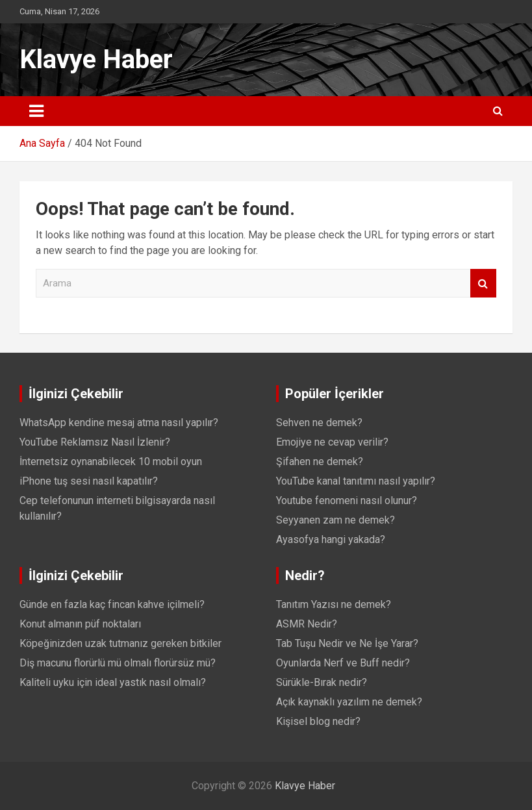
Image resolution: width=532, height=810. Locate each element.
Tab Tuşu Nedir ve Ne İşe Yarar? (347, 643)
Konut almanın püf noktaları (80, 624)
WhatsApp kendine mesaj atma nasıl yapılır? (119, 423)
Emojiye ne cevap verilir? (332, 442)
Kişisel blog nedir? (318, 721)
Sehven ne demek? (319, 423)
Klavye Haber (96, 59)
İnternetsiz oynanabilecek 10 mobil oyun (111, 462)
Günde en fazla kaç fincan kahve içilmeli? (112, 604)
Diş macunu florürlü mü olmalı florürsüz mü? (118, 663)
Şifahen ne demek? (320, 462)
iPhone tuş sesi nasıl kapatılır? (89, 481)
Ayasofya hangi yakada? (331, 539)
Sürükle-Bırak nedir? (322, 682)
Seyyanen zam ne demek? (336, 520)
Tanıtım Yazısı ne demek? (334, 604)
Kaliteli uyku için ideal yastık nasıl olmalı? (113, 682)
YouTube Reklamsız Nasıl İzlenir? (95, 442)
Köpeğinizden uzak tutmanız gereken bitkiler (120, 643)
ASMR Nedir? (307, 624)
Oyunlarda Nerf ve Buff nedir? (343, 663)
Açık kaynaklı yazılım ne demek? (349, 702)
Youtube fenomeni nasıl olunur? (347, 500)
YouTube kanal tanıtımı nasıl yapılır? (356, 481)
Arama (483, 284)
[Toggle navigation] (36, 111)
